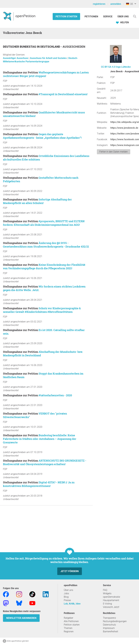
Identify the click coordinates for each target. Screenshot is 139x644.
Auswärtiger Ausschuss (16, 58)
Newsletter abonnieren (21, 618)
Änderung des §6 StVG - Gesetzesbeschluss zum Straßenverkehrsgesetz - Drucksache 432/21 (46, 245)
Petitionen (92, 17)
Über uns (68, 590)
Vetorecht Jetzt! (111, 607)
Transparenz (109, 618)
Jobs (66, 593)
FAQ (105, 590)
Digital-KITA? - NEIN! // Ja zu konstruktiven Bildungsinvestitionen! (39, 484)
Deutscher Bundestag (20, 47)
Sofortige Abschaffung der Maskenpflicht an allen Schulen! (37, 201)
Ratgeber (68, 618)
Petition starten (66, 17)
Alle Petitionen (71, 621)
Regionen (69, 631)
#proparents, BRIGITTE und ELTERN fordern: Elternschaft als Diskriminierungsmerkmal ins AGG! (44, 223)
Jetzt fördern (70, 571)
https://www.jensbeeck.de (124, 128)
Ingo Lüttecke (123, 67)
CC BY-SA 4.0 (108, 67)
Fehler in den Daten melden (114, 152)
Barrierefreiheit (111, 631)
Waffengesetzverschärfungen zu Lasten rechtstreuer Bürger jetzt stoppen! (46, 74)
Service (108, 17)
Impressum (109, 628)
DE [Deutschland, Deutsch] (130, 4)
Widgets (107, 593)
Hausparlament (111, 600)
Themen (68, 628)
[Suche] (135, 16)
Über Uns (123, 17)
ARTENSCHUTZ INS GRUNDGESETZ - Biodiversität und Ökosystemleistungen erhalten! (45, 462)
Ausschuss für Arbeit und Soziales (49, 58)
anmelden (116, 4)
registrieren (99, 4)
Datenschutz (109, 625)
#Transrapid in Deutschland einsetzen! (63, 94)
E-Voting (107, 604)
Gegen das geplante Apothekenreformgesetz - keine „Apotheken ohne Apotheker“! (42, 136)
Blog (66, 597)
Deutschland (51, 47)
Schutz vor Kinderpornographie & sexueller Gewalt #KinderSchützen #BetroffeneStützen (42, 310)
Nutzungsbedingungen (115, 621)
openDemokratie (111, 597)
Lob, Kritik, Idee (72, 604)
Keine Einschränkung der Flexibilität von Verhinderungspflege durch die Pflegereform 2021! (44, 266)
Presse (67, 600)
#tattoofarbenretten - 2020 (55, 395)
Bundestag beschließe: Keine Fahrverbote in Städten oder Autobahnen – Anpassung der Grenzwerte (40, 439)
